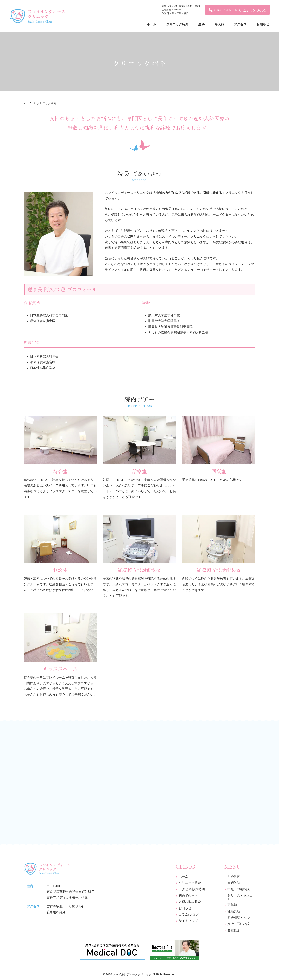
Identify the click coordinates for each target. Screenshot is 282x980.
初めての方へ (188, 895)
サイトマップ (188, 921)
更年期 (232, 905)
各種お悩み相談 (190, 902)
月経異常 (234, 876)
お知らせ (185, 908)
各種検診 (234, 930)
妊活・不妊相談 (238, 924)
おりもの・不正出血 (240, 897)
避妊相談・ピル (238, 918)
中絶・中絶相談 (238, 889)
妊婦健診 (234, 883)
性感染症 (234, 911)
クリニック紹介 (190, 883)
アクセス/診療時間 (192, 889)
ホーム (183, 876)
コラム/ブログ (189, 914)
